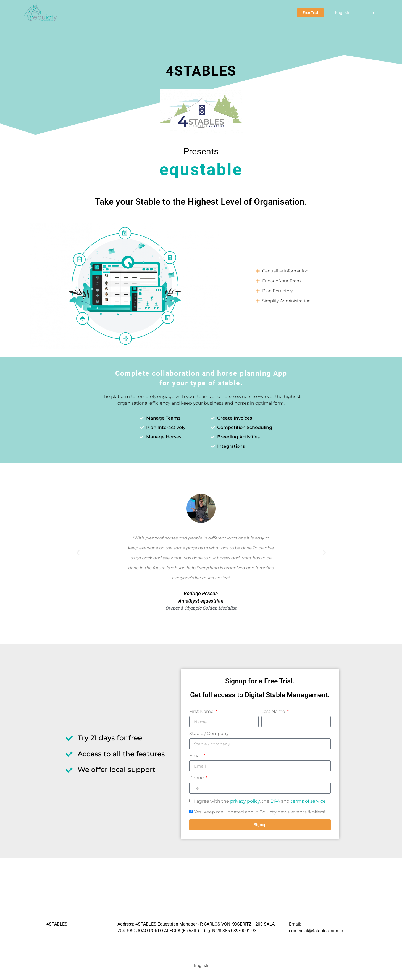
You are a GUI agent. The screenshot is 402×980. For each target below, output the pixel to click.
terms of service (308, 801)
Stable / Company (209, 734)
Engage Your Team (282, 281)
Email (196, 756)
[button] (326, 271)
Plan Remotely (277, 291)
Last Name (274, 712)
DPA (275, 801)
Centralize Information (285, 271)
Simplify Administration (286, 301)
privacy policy (245, 801)
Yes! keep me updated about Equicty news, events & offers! (260, 812)
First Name (202, 712)
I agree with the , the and (260, 801)
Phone (197, 778)
